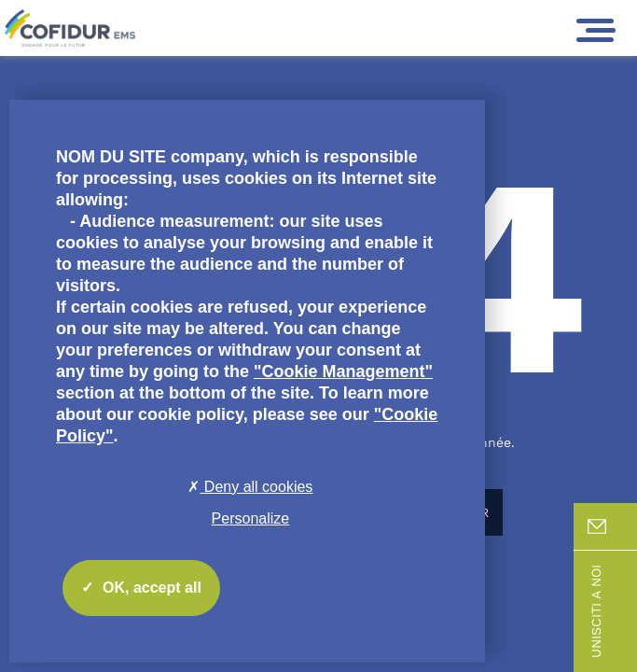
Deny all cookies (250, 487)
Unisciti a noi (613, 611)
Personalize (251, 518)
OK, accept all (141, 588)
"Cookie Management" (343, 371)
